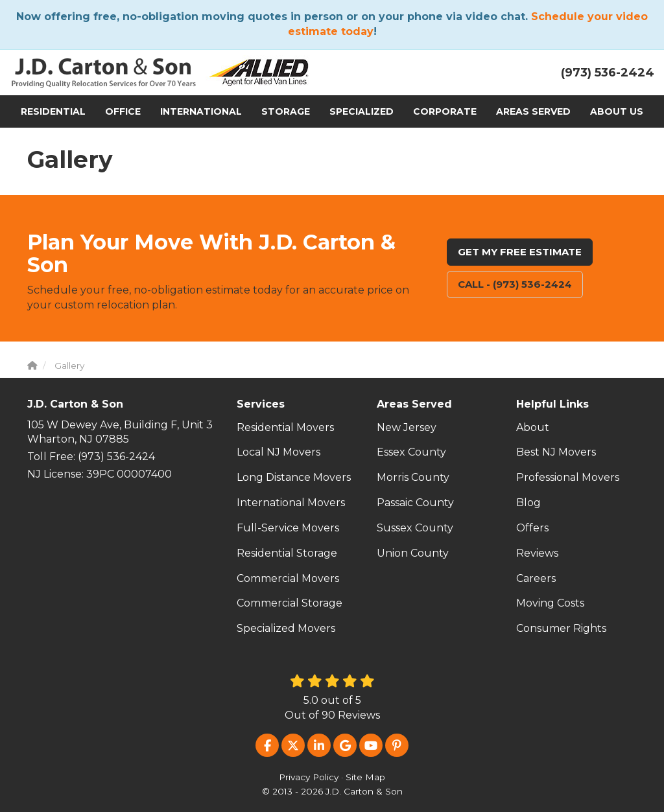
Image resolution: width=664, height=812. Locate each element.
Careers (536, 578)
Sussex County (415, 528)
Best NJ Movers (556, 452)
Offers (532, 528)
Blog (528, 503)
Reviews (537, 553)
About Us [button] (617, 111)
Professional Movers (568, 477)
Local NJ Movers (279, 452)
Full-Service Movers (288, 528)
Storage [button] (286, 111)
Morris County (413, 477)
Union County (413, 553)
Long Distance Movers (294, 477)
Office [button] (123, 111)
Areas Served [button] (533, 111)
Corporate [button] (445, 111)
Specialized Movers (286, 628)
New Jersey (407, 427)
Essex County (411, 452)
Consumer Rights (561, 628)
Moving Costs (550, 603)
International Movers (291, 503)
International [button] (201, 111)
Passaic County (415, 503)
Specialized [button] (362, 111)
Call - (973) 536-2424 (515, 284)
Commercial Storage (290, 603)
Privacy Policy (309, 777)
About (533, 427)
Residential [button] (53, 111)
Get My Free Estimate (520, 252)
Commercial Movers (288, 578)
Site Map (365, 777)
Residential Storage (287, 553)
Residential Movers (285, 427)
